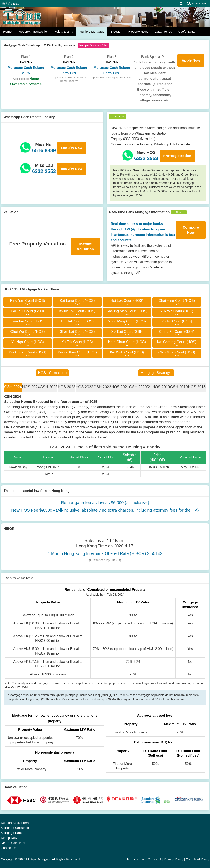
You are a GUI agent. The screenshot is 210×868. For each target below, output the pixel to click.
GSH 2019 (179, 387)
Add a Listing (64, 31)
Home (7, 31)
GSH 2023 (49, 387)
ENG (16, 4)
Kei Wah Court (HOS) (127, 352)
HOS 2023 (67, 387)
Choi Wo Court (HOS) (27, 332)
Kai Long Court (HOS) (77, 301)
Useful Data (187, 31)
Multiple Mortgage (92, 31)
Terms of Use (136, 859)
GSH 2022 (102, 387)
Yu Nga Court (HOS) (28, 342)
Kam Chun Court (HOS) (127, 342)
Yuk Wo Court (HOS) (177, 311)
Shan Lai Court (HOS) (77, 332)
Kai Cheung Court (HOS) (177, 342)
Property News (138, 31)
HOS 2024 (31, 387)
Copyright (154, 859)
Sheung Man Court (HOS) (127, 311)
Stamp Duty (9, 838)
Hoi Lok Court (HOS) (127, 301)
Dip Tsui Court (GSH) (127, 332)
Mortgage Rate (11, 833)
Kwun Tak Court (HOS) (77, 311)
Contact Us (9, 848)
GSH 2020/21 (141, 387)
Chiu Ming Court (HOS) (177, 352)
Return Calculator (13, 843)
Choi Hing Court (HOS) (177, 301)
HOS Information (51, 373)
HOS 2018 (197, 387)
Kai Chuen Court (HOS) (28, 352)
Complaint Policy (197, 859)
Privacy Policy (173, 859)
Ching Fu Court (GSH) (177, 332)
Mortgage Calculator (15, 828)
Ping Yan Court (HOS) (28, 301)
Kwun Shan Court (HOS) (77, 352)
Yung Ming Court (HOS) (127, 321)
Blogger (116, 31)
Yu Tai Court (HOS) (177, 321)
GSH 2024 (13, 387)
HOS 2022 (84, 387)
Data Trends (163, 31)
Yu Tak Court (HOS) (77, 342)
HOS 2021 (120, 387)
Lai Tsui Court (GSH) (28, 311)
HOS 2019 (161, 387)
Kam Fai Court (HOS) (27, 321)
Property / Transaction (33, 31)
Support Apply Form (15, 823)
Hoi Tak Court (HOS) (77, 321)
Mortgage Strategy (155, 373)
